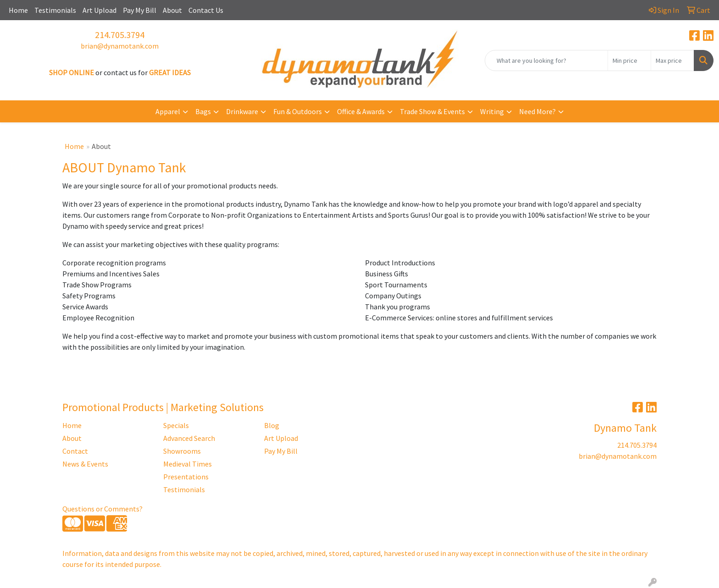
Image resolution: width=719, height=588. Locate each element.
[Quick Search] (546, 60)
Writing (492, 111)
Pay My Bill (140, 10)
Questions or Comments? (102, 509)
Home (18, 10)
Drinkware (242, 111)
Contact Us (206, 10)
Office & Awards (361, 111)
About (172, 10)
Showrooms (182, 451)
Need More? (537, 111)
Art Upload (100, 10)
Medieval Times (188, 464)
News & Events (85, 464)
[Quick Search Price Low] (629, 60)
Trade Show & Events (432, 111)
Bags (203, 111)
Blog (272, 425)
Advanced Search (189, 438)
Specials (176, 425)
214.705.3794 (120, 35)
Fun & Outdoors (298, 111)
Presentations (186, 477)
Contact (75, 451)
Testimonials (55, 10)
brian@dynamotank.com (120, 46)
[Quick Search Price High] (672, 60)
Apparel (168, 111)
